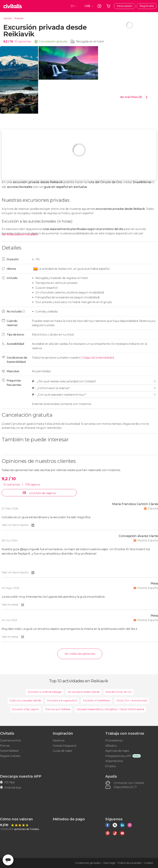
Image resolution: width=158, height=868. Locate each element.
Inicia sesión (125, 6)
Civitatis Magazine (65, 746)
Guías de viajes (62, 751)
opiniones (25, 41)
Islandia (7, 18)
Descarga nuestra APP (21, 776)
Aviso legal (109, 863)
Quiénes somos (10, 740)
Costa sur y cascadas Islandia (25, 700)
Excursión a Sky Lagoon (26, 709)
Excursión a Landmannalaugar (45, 692)
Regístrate (147, 6)
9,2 (8, 41)
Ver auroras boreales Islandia (84, 692)
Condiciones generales (88, 863)
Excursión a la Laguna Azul (62, 700)
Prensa (5, 746)
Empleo (111, 766)
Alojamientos (114, 761)
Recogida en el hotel (90, 41)
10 (16, 41)
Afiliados (111, 746)
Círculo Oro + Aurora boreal (131, 700)
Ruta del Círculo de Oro (119, 692)
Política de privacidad (129, 863)
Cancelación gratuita (53, 41)
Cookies (148, 863)
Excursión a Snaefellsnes (97, 700)
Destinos (59, 740)
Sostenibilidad (9, 751)
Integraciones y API (118, 756)
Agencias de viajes (117, 751)
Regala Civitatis (10, 756)
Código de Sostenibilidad (97, 358)
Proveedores (114, 740)
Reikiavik (19, 18)
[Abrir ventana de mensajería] (8, 860)
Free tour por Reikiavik (58, 709)
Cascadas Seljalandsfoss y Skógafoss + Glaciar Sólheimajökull (110, 709)
